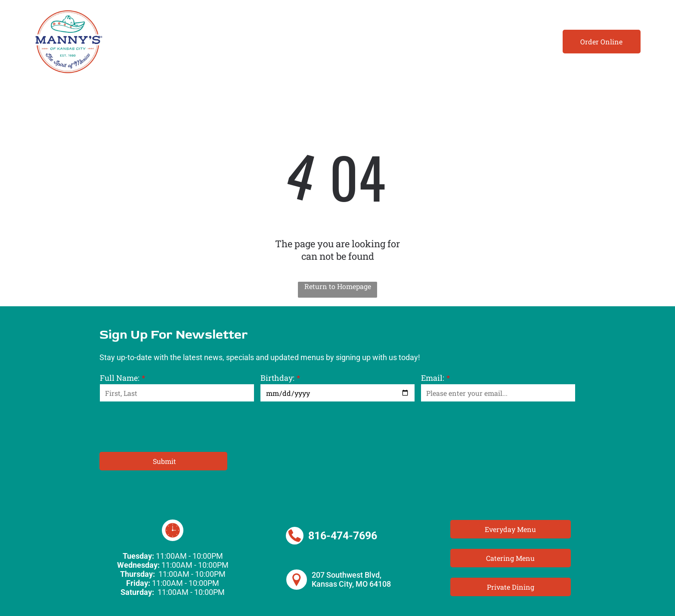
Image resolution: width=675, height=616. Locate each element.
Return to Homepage (338, 286)
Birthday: (277, 378)
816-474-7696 (343, 536)
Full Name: (120, 378)
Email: (433, 378)
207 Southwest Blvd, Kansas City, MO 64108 (351, 579)
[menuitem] (152, 42)
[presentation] (165, 426)
